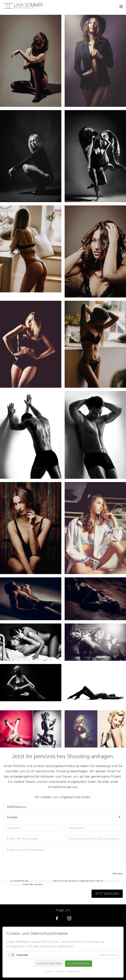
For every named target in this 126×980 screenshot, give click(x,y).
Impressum (61, 971)
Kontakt (49, 971)
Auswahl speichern (49, 964)
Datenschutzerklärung (40, 881)
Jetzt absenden (107, 894)
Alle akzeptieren (79, 964)
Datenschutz (74, 971)
